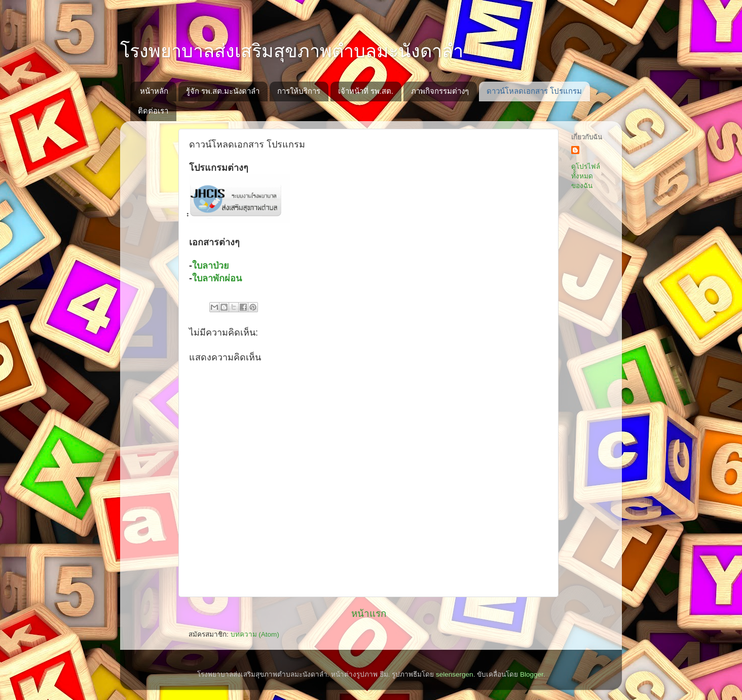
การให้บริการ (299, 91)
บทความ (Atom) (255, 634)
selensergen (455, 674)
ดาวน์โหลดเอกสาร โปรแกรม (534, 91)
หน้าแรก (369, 614)
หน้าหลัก (154, 91)
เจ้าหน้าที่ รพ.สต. (366, 91)
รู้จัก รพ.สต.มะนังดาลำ (223, 91)
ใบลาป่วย (211, 266)
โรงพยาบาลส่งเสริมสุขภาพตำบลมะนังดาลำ (292, 51)
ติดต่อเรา (153, 111)
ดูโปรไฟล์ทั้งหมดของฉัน (586, 176)
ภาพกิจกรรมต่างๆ (440, 91)
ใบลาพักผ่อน (217, 278)
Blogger (532, 674)
